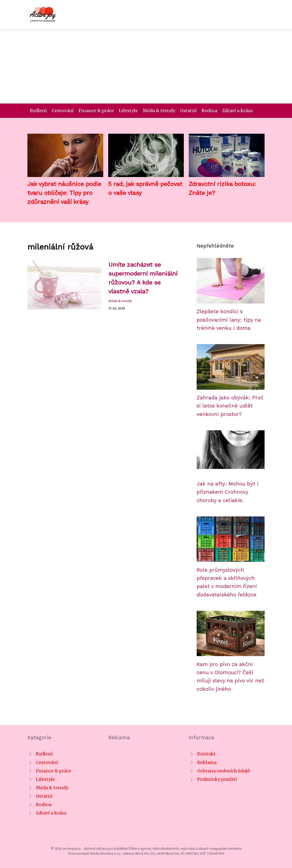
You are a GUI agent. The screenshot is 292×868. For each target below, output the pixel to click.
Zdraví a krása (237, 111)
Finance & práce (96, 111)
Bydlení (38, 111)
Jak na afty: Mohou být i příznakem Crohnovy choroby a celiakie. (228, 492)
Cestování (63, 111)
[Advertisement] (146, 66)
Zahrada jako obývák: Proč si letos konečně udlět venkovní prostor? (230, 406)
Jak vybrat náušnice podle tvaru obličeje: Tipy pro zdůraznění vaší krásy (64, 193)
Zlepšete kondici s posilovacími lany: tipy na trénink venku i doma (229, 320)
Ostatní (188, 111)
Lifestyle (128, 111)
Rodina (209, 111)
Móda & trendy (159, 111)
